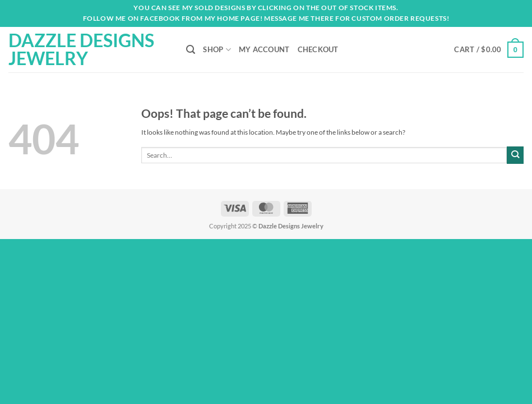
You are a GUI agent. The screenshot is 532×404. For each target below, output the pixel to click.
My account (264, 49)
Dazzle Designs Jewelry (81, 49)
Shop (217, 50)
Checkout (318, 49)
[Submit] (515, 155)
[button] (489, 50)
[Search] (191, 50)
